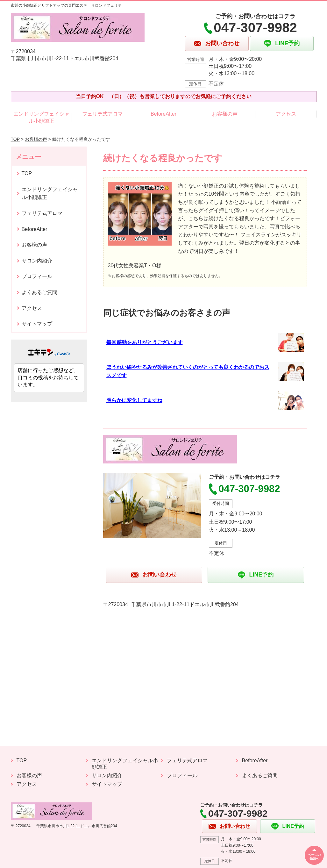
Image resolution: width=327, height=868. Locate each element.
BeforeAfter (163, 114)
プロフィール (37, 276)
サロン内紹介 (37, 261)
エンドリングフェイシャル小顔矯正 (41, 117)
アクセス (286, 114)
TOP (15, 139)
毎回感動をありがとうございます (145, 342)
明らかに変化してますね (134, 400)
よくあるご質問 (39, 292)
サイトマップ (37, 324)
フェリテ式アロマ (103, 114)
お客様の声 (225, 114)
